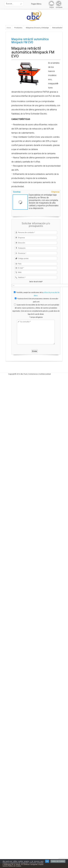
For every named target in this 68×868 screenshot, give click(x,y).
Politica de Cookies (58, 861)
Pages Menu (38, 4)
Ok (47, 861)
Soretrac (17, 192)
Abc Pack (24, 374)
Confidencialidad (45, 374)
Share (58, 4)
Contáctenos (33, 374)
